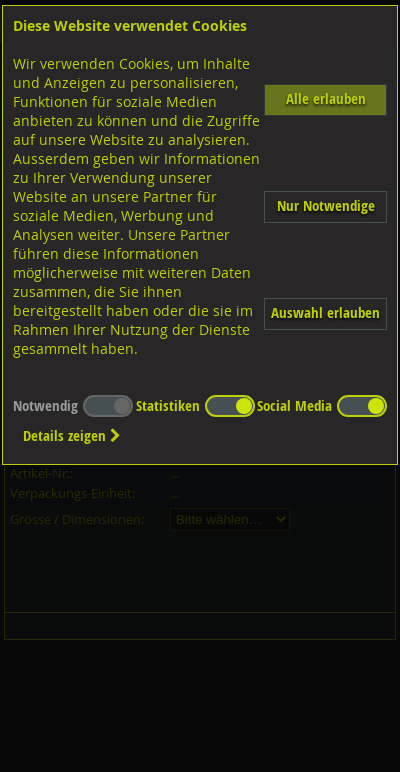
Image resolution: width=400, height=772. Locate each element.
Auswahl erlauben (325, 312)
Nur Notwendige (326, 205)
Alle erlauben (326, 98)
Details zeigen (72, 435)
